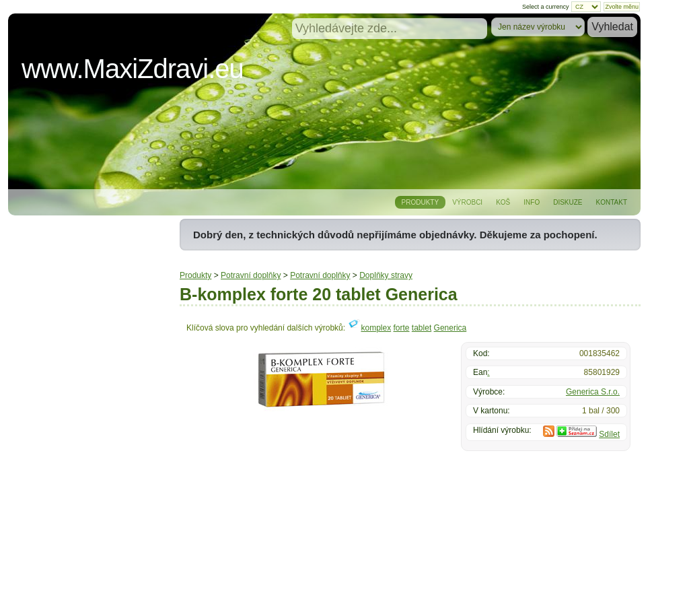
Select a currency (546, 7)
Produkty (421, 202)
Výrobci (467, 202)
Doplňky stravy (386, 275)
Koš (503, 202)
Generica (450, 328)
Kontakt (612, 202)
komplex (376, 328)
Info (532, 202)
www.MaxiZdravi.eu (133, 69)
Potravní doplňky (251, 275)
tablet (422, 328)
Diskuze (568, 202)
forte (402, 328)
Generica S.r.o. (593, 392)
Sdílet (609, 434)
